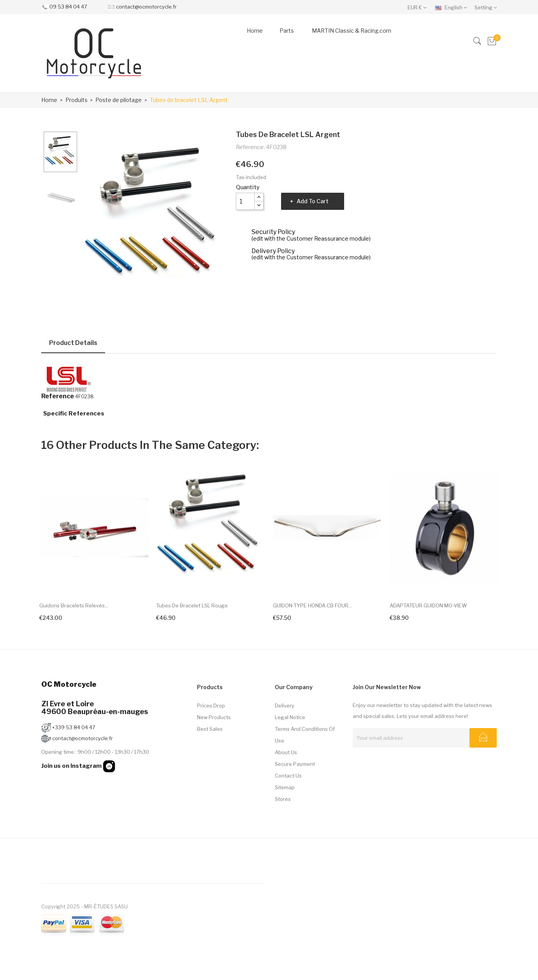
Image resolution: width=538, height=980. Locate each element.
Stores (283, 799)
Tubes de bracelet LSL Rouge (192, 605)
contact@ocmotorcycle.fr (146, 7)
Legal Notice (290, 717)
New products (214, 717)
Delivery (285, 706)
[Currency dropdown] (419, 7)
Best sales (210, 729)
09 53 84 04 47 (68, 7)
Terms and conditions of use (305, 735)
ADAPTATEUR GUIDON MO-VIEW (428, 605)
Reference (58, 396)
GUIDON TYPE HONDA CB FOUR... (312, 605)
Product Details (73, 343)
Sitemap (285, 787)
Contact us (288, 776)
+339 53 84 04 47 (68, 727)
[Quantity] (245, 201)
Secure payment (295, 764)
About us (286, 752)
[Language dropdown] (453, 7)
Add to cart (313, 201)
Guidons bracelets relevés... (74, 605)
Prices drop (211, 706)
